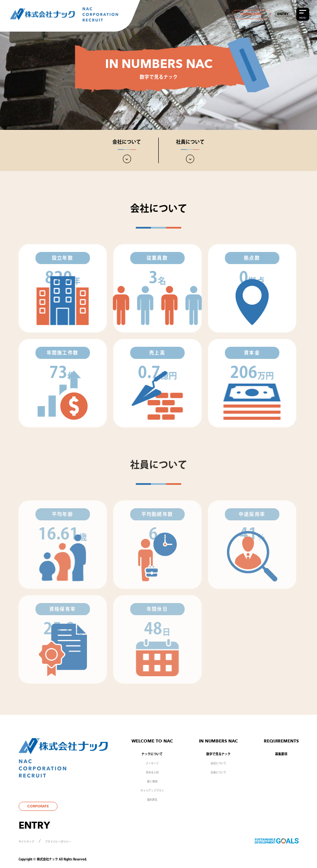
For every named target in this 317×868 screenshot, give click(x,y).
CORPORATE (251, 14)
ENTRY (283, 14)
